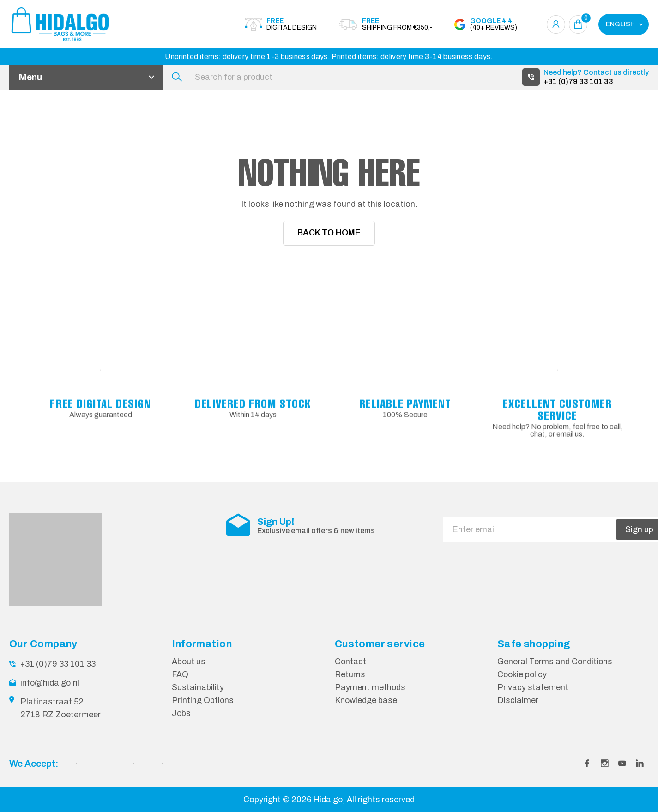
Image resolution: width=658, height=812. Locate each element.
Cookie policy (523, 675)
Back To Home (329, 234)
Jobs (181, 712)
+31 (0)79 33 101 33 (578, 81)
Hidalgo (328, 800)
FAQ (180, 675)
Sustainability (198, 687)
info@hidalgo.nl (50, 683)
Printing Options (203, 700)
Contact (351, 662)
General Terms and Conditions (555, 662)
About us (189, 662)
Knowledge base (366, 700)
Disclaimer (518, 700)
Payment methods (370, 687)
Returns (350, 675)
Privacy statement (533, 687)
